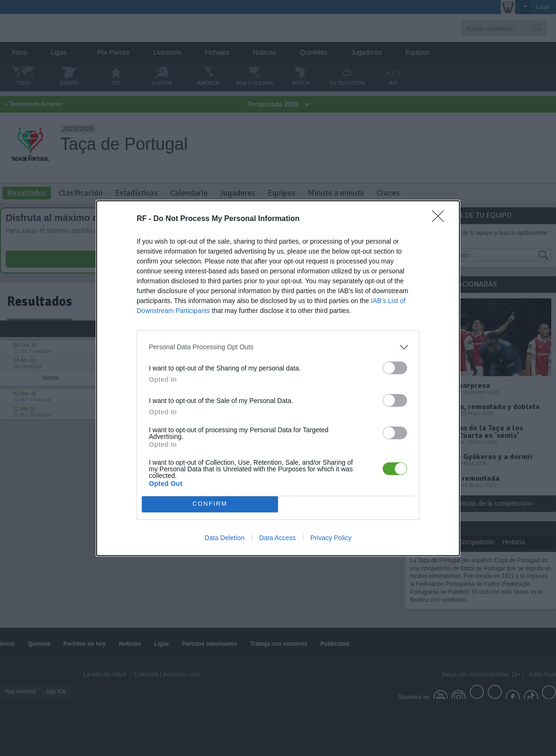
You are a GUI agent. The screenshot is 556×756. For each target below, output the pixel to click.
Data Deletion (225, 538)
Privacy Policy (331, 538)
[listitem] (278, 347)
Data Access (278, 538)
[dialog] (278, 378)
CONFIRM (210, 504)
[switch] (395, 367)
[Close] (441, 219)
